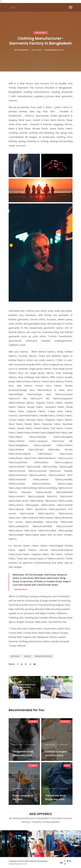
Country (65, 722)
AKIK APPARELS (40, 33)
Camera (33, 722)
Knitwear (15, 656)
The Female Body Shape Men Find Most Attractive (25, 687)
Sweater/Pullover (43, 656)
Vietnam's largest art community (57, 687)
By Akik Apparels (21, 50)
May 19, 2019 (17, 745)
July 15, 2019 (36, 50)
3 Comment (30, 745)
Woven (27, 656)
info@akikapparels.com (54, 50)
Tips (67, 765)
